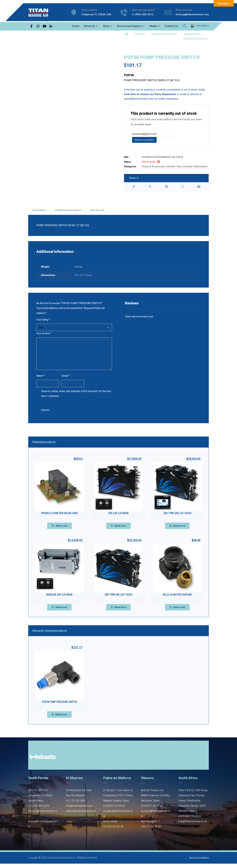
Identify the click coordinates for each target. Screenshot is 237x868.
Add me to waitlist (144, 141)
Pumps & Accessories (153, 168)
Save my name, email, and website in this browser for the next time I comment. (76, 398)
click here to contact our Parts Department (150, 95)
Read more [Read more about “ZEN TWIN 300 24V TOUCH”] (120, 612)
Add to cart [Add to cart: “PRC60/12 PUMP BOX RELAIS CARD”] (61, 530)
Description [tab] (40, 212)
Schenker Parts (174, 168)
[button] (31, 26)
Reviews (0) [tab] (99, 212)
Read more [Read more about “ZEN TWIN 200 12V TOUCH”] (179, 530)
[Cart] (193, 26)
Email (66, 379)
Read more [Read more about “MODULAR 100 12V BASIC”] (61, 612)
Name (41, 379)
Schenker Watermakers (195, 168)
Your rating (43, 323)
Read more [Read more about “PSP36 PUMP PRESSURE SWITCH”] (61, 719)
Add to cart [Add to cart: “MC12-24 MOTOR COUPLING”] (179, 612)
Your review (44, 337)
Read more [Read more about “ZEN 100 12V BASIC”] (120, 530)
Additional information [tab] (69, 212)
